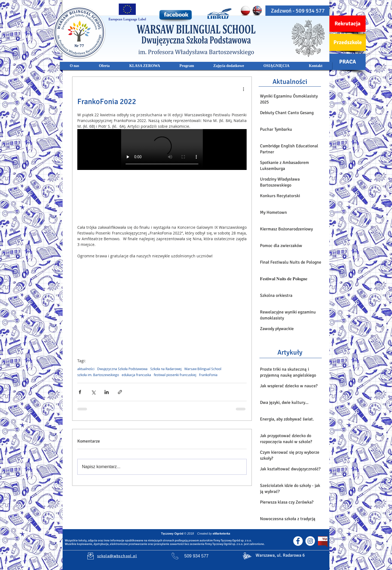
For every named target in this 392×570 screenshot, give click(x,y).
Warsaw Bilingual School (203, 369)
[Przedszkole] (348, 42)
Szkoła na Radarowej (166, 369)
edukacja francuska (136, 375)
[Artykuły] (290, 352)
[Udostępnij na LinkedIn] (107, 392)
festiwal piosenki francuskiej (175, 375)
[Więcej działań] (243, 89)
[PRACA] (347, 62)
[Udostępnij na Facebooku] (80, 392)
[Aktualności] (290, 81)
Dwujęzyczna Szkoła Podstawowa (122, 369)
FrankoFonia (208, 375)
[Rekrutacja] (347, 24)
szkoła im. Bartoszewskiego (98, 375)
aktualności (86, 369)
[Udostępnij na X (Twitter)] (93, 392)
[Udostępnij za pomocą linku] (120, 392)
